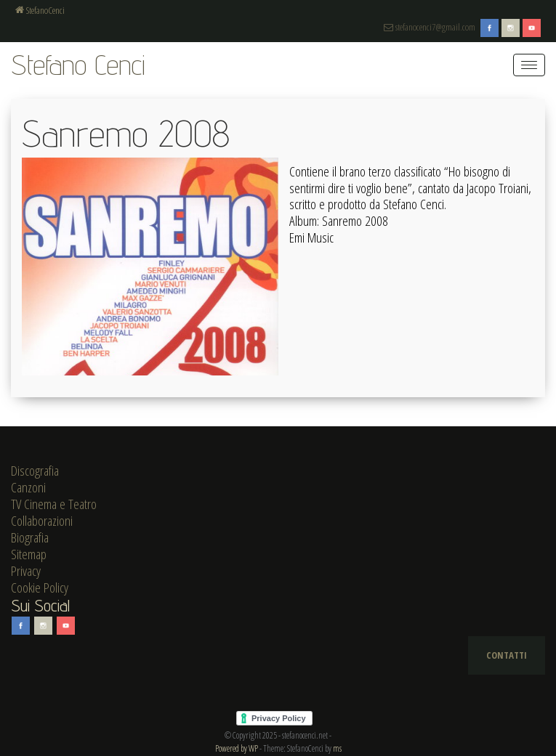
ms (337, 748)
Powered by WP (237, 748)
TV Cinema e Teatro (54, 504)
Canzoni (28, 487)
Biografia (30, 537)
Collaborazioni (42, 521)
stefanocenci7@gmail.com (430, 27)
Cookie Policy (40, 588)
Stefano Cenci (78, 64)
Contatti (507, 655)
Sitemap (29, 554)
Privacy (26, 571)
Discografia (35, 471)
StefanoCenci (40, 10)
